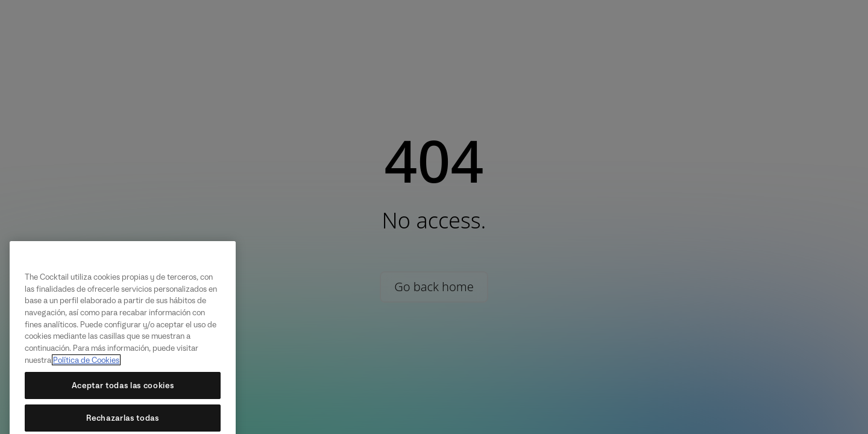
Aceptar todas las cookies (123, 392)
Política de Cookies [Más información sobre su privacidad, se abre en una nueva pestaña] (86, 367)
